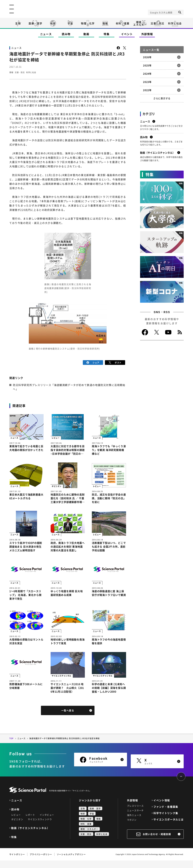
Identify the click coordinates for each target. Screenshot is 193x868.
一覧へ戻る (68, 718)
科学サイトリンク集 (166, 821)
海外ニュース (134, 822)
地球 (53, 23)
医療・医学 (35, 23)
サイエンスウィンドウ (40, 827)
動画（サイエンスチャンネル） (30, 835)
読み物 (66, 34)
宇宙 (70, 23)
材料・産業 (123, 23)
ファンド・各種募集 (166, 814)
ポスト (115, 362)
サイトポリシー (17, 862)
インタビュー (47, 822)
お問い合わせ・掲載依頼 (157, 842)
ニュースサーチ (135, 818)
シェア (93, 362)
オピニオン (17, 827)
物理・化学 (88, 23)
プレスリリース (135, 813)
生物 (18, 23)
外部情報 (147, 34)
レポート (30, 822)
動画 (86, 34)
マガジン (132, 827)
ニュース (46, 34)
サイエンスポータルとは (169, 827)
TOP (12, 746)
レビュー (16, 822)
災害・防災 (158, 23)
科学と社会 (175, 23)
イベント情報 (162, 808)
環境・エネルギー (89, 836)
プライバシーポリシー (41, 862)
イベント (127, 34)
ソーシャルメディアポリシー (71, 862)
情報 (105, 23)
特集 (107, 34)
